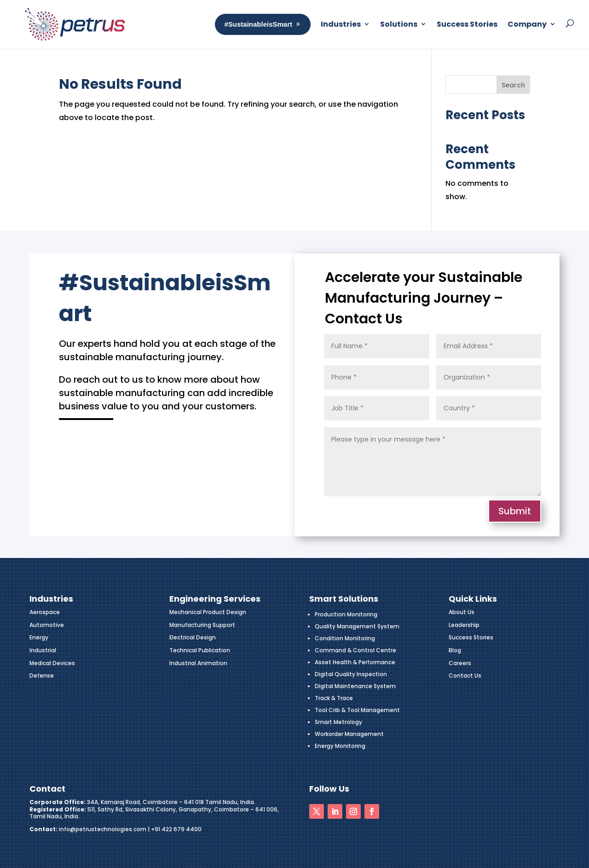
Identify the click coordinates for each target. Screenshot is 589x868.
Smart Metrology (338, 722)
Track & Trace (334, 698)
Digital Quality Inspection (351, 674)
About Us (462, 612)
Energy (39, 637)
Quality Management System (357, 626)
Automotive (47, 625)
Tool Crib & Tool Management (357, 710)
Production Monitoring (346, 614)
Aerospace (45, 612)
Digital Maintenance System (355, 686)
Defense (42, 675)
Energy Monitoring (340, 746)
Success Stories (471, 637)
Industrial (43, 650)
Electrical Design (193, 637)
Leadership (464, 625)
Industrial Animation (198, 663)
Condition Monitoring (345, 638)
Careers (460, 663)
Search (513, 85)
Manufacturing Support (202, 625)
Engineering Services (215, 599)
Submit (515, 511)
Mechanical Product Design (208, 612)
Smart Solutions (344, 599)
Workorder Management (349, 734)
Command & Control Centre (355, 650)
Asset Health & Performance (355, 662)
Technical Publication (200, 650)
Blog (455, 650)
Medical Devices (52, 663)
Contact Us (465, 675)
